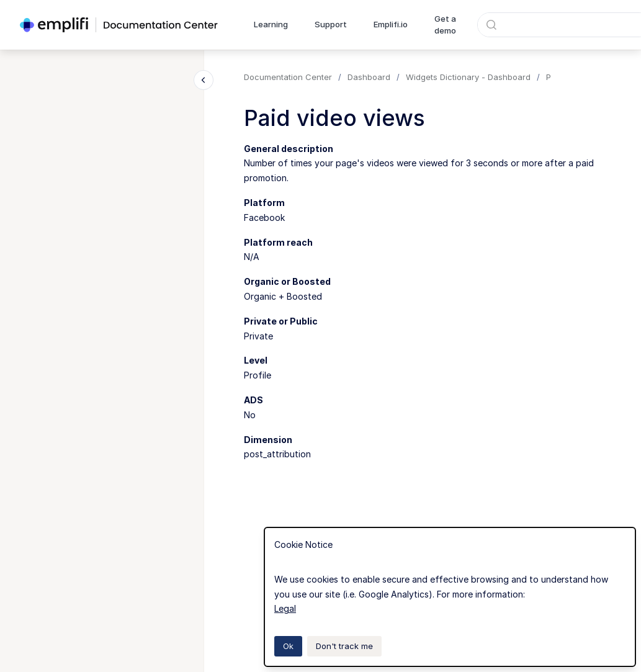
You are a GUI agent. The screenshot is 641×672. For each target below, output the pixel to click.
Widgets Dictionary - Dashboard (468, 77)
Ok (288, 646)
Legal (285, 608)
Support (331, 24)
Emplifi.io (391, 24)
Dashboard (369, 77)
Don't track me (344, 646)
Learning (271, 24)
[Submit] (491, 25)
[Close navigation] (204, 80)
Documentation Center (288, 77)
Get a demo (445, 25)
